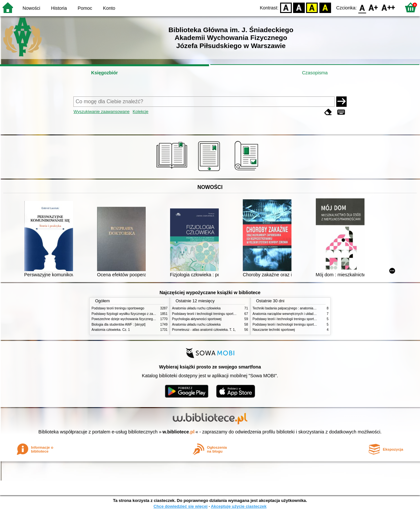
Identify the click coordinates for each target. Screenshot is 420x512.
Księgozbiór (105, 73)
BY (325, 7)
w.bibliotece (179, 432)
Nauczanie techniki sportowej (274, 330)
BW (299, 7)
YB (312, 7)
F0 (362, 7)
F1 (373, 7)
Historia (59, 8)
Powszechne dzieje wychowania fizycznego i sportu (129, 319)
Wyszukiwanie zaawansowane (101, 112)
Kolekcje (141, 112)
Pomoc (85, 8)
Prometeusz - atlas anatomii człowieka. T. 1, (204, 330)
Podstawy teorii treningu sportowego (118, 308)
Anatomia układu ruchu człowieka (196, 308)
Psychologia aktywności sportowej (197, 319)
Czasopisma (315, 73)
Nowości (31, 8)
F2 (388, 7)
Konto (109, 8)
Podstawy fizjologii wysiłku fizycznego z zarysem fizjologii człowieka (141, 314)
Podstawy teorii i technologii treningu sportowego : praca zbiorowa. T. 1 (304, 319)
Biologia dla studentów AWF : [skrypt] (118, 325)
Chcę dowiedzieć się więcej (180, 506)
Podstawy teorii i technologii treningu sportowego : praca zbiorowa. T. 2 (223, 314)
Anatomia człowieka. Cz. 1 (111, 330)
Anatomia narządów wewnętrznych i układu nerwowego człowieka (300, 314)
